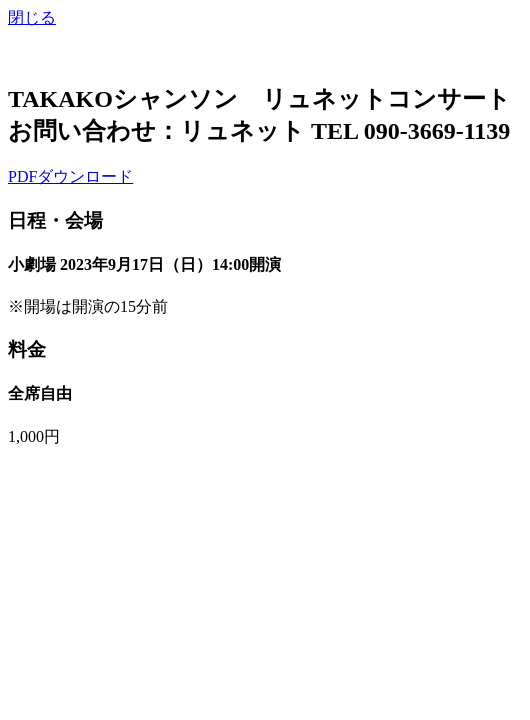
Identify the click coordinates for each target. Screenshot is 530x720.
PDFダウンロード (70, 176)
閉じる (32, 17)
